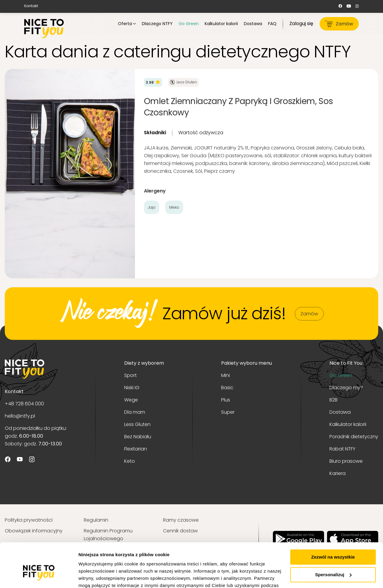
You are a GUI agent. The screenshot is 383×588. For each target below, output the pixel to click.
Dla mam (135, 412)
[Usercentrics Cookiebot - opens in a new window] (39, 576)
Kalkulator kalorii (348, 424)
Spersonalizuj (333, 542)
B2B (333, 400)
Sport (130, 375)
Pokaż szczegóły (96, 576)
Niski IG (132, 388)
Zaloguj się (301, 23)
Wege (131, 400)
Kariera (338, 473)
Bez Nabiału (138, 437)
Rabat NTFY (342, 449)
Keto (130, 461)
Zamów (339, 24)
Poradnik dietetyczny (354, 437)
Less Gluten (137, 424)
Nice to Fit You (346, 363)
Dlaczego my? (346, 388)
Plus (226, 400)
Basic (227, 388)
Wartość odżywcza (201, 133)
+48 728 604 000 (24, 404)
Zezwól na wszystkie (333, 524)
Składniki (155, 133)
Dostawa (340, 412)
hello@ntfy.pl (20, 416)
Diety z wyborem (144, 363)
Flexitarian (136, 449)
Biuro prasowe (346, 461)
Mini (225, 375)
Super (228, 412)
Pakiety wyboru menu (247, 363)
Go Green (341, 375)
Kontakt (31, 6)
